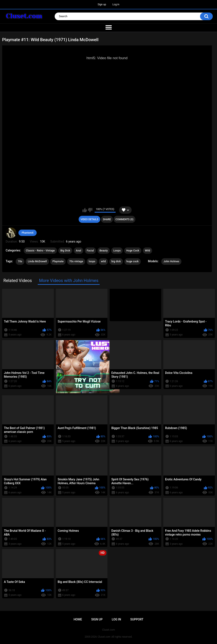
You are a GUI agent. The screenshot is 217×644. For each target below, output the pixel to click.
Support (137, 619)
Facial (90, 251)
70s (20, 261)
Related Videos (18, 281)
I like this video (85, 210)
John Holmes (171, 261)
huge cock (133, 261)
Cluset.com (104, 637)
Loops (117, 251)
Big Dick (65, 251)
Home (78, 619)
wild (103, 261)
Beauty (104, 251)
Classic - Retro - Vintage (40, 251)
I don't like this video (90, 210)
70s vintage (76, 261)
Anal (79, 251)
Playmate (58, 261)
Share (107, 219)
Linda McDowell (37, 261)
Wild (148, 251)
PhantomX (28, 233)
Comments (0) (124, 219)
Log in (116, 4)
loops (92, 261)
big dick (116, 261)
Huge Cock (133, 251)
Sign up (102, 4)
